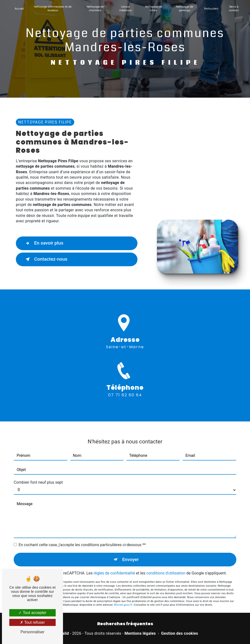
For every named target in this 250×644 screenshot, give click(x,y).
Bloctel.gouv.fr (123, 599)
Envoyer (131, 554)
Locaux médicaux (125, 9)
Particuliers (211, 9)
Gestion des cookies (180, 633)
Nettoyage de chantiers (95, 9)
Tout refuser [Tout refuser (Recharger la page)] (32, 622)
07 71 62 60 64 (125, 401)
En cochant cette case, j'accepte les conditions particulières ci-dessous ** (82, 539)
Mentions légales (140, 633)
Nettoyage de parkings (185, 9)
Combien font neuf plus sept (38, 477)
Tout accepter (32, 613)
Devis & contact (234, 9)
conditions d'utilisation (166, 567)
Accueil (19, 9)
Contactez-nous (45, 259)
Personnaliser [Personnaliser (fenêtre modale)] (32, 632)
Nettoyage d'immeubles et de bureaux (53, 9)
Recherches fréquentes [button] (125, 624)
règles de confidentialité (114, 567)
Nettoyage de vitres (154, 9)
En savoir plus (43, 243)
